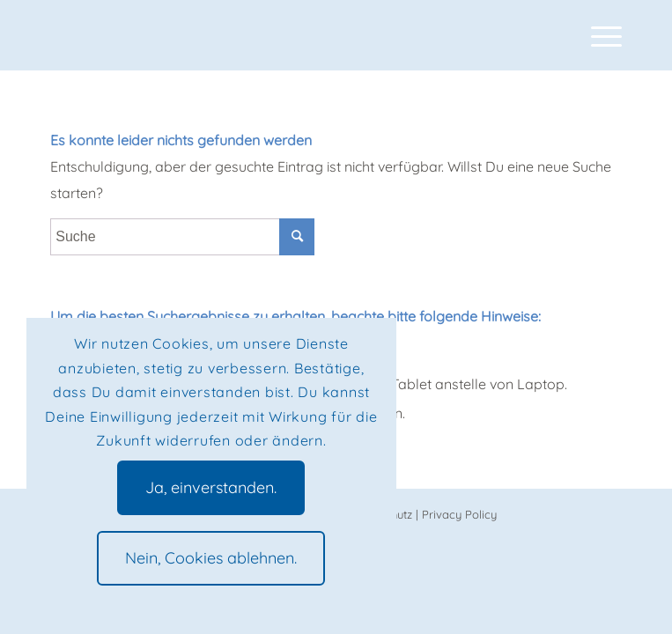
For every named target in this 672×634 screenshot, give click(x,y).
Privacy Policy (459, 514)
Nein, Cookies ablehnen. (211, 558)
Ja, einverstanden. (211, 487)
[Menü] (598, 35)
